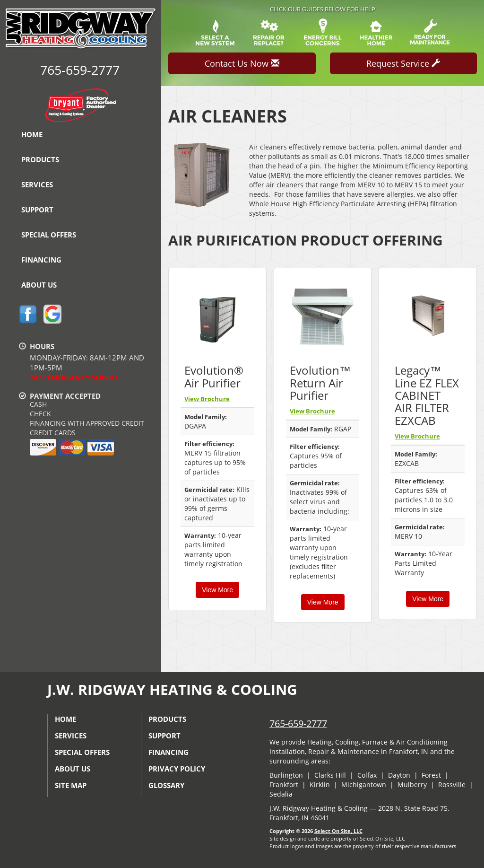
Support (37, 210)
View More (217, 590)
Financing (41, 260)
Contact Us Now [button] (242, 63)
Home (32, 134)
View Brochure (207, 399)
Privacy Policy (177, 769)
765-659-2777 (298, 723)
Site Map (71, 785)
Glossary (166, 785)
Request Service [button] (403, 63)
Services (37, 184)
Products (40, 159)
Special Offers (49, 235)
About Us (39, 285)
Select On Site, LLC (338, 831)
